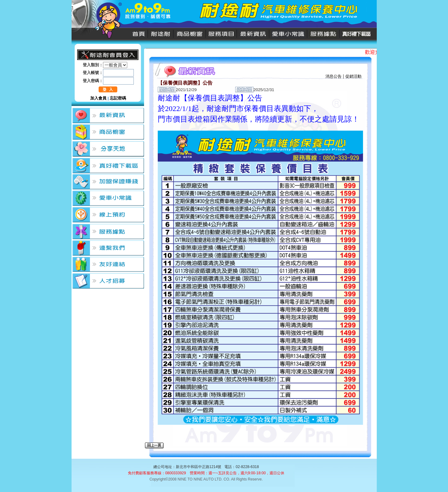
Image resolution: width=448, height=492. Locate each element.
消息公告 (334, 76)
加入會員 (98, 98)
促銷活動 (353, 76)
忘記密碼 (118, 98)
